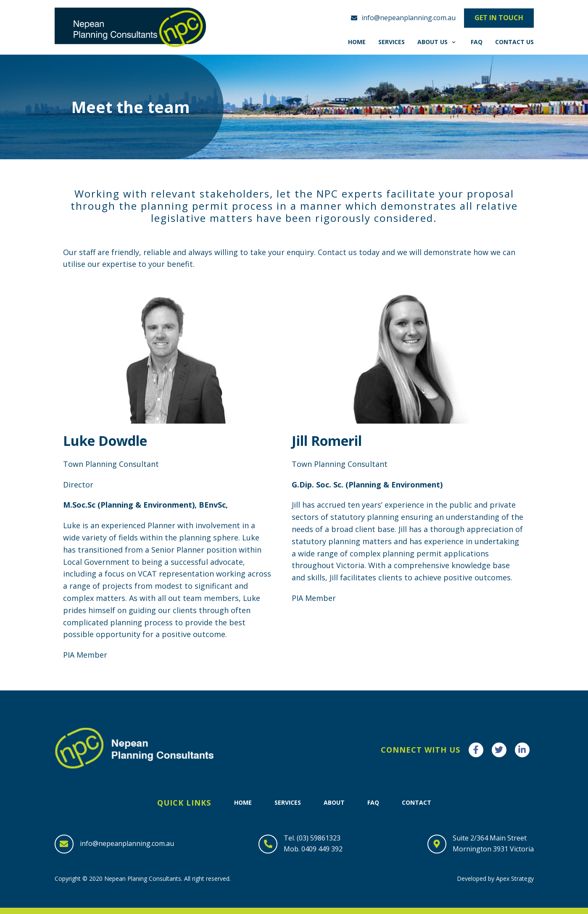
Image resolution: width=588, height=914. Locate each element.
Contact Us (514, 42)
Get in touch (499, 18)
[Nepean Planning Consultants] (130, 27)
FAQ (477, 42)
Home (357, 42)
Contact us (337, 252)
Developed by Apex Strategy (495, 878)
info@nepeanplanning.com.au (127, 843)
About (334, 802)
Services (392, 42)
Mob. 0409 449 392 (313, 849)
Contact (417, 802)
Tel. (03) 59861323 (312, 838)
